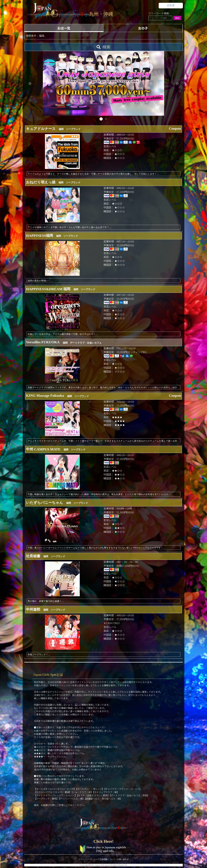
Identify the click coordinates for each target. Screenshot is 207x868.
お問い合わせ (123, 859)
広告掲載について (107, 859)
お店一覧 (64, 28)
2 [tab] (106, 119)
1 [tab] (101, 119)
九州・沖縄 (101, 14)
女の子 (143, 28)
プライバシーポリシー (88, 859)
